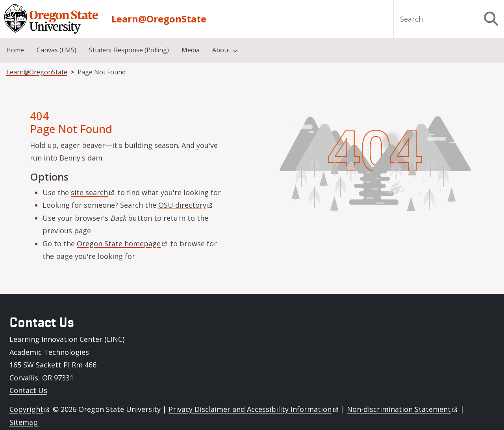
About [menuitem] (221, 50)
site (93, 192)
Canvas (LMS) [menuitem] (57, 50)
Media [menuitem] (191, 50)
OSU (186, 205)
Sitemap (24, 422)
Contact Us (28, 390)
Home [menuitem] (15, 50)
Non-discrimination (403, 409)
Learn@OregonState (159, 19)
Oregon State (122, 244)
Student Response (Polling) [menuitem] (129, 50)
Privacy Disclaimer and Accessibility (254, 409)
